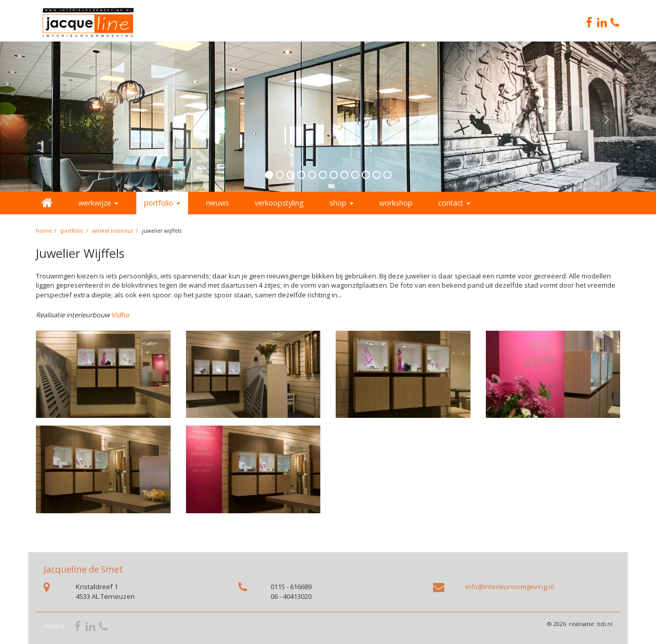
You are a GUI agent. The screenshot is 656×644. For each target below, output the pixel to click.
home (44, 231)
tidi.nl (605, 624)
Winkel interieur (113, 231)
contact (54, 626)
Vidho (120, 315)
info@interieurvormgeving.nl (510, 587)
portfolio (72, 231)
